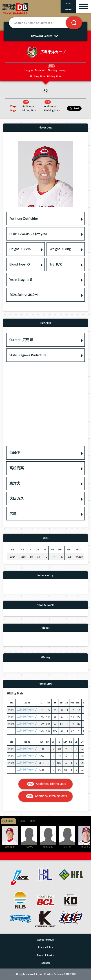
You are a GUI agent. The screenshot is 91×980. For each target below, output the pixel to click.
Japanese (46, 963)
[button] (45, 453)
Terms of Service (46, 955)
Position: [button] (24, 219)
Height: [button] (20, 249)
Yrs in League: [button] (21, 280)
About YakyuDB (46, 940)
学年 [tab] (11, 821)
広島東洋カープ (27, 710)
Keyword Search (45, 36)
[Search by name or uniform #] (43, 23)
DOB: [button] (28, 234)
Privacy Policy (45, 947)
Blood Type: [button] (20, 264)
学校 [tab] (33, 821)
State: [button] (28, 355)
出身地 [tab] (22, 821)
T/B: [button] (56, 264)
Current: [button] (21, 340)
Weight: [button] (60, 249)
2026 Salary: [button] (24, 295)
